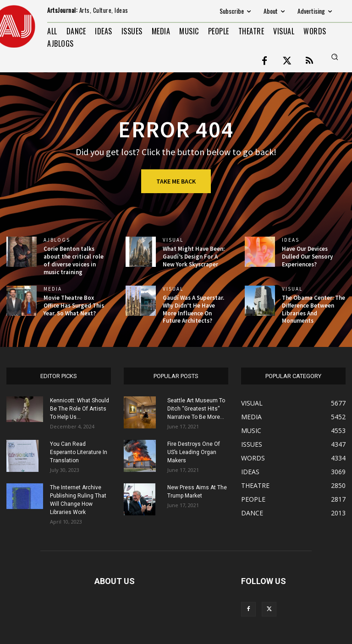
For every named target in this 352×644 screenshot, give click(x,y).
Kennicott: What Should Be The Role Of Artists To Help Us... (80, 409)
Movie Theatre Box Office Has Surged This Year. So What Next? (74, 306)
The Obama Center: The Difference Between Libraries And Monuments (313, 309)
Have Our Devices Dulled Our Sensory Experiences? (307, 257)
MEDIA (53, 289)
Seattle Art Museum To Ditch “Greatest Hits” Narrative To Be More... (196, 409)
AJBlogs (57, 240)
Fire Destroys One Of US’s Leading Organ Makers (194, 452)
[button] (335, 57)
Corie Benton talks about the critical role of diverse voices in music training (74, 260)
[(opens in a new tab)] (141, 252)
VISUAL (173, 240)
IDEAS (291, 240)
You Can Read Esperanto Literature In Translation (79, 452)
